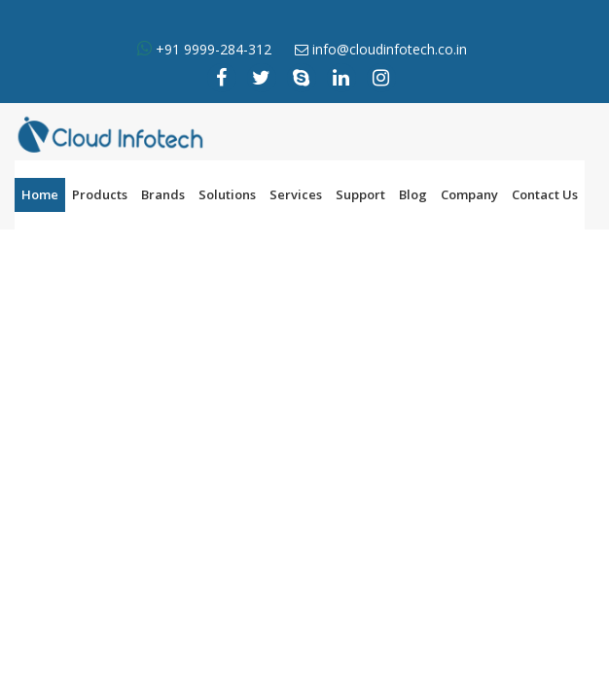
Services (296, 194)
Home (40, 194)
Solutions (227, 194)
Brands (163, 194)
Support (360, 194)
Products (100, 194)
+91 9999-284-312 (212, 49)
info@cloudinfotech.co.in (390, 49)
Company (469, 194)
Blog (413, 194)
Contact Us (545, 194)
